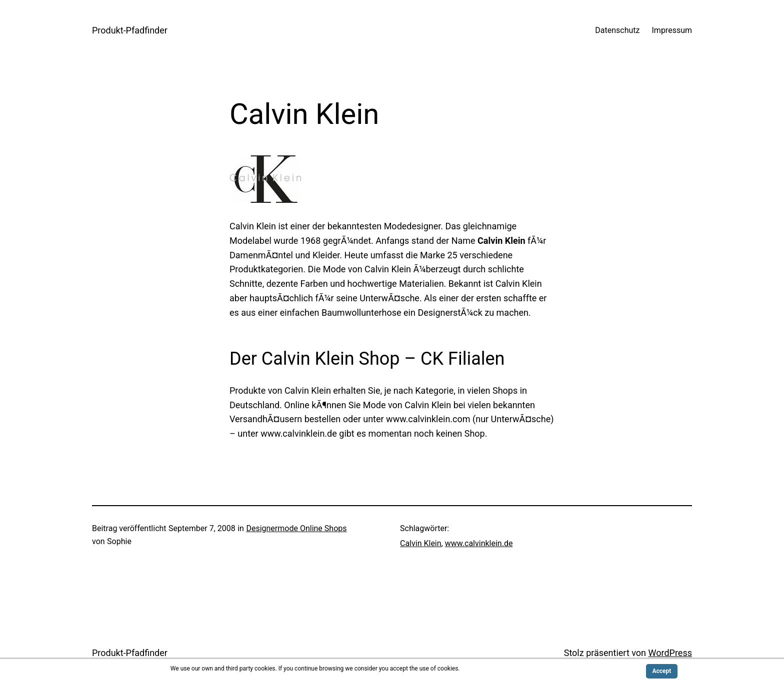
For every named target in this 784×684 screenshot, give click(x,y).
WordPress (670, 653)
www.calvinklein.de (479, 543)
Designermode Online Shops (296, 528)
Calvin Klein (421, 543)
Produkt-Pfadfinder (130, 30)
